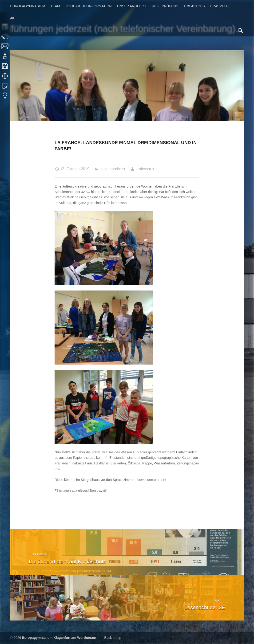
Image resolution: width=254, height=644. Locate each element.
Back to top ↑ (114, 638)
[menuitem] (12, 18)
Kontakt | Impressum (5, 46)
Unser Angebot (132, 6)
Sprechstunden (5, 36)
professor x (145, 169)
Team (55, 6)
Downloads (5, 66)
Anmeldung (5, 56)
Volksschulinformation (88, 6)
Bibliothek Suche (5, 86)
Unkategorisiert (112, 169)
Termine (5, 76)
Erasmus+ (220, 6)
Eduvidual (5, 96)
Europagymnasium (28, 6)
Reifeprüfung (165, 6)
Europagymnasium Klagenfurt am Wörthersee (59, 638)
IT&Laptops (194, 6)
